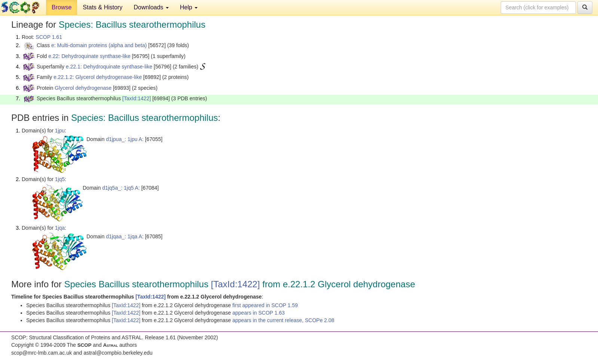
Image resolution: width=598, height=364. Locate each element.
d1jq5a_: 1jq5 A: (121, 188)
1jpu (60, 131)
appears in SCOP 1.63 (259, 313)
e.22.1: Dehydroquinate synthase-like (109, 67)
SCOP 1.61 (49, 37)
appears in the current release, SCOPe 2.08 (283, 320)
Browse (62, 7)
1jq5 (60, 179)
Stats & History (103, 7)
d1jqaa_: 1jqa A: (125, 236)
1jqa (60, 228)
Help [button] (189, 7)
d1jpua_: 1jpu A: (125, 139)
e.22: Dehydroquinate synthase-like (89, 56)
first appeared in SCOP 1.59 (265, 305)
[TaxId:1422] (137, 98)
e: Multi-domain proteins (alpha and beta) (99, 45)
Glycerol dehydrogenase (83, 88)
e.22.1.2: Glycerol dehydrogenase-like (98, 77)
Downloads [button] (151, 7)
